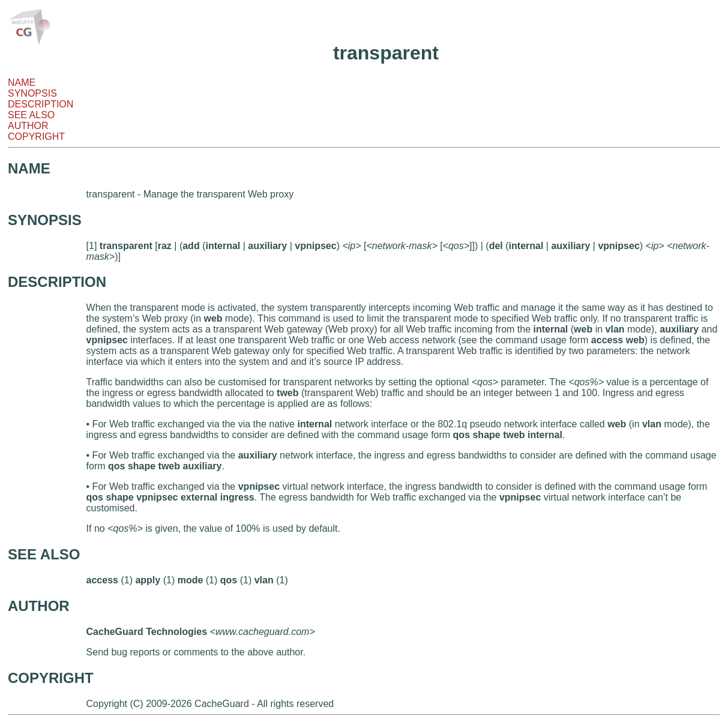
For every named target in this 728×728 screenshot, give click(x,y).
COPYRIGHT (36, 137)
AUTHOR (28, 126)
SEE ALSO (31, 115)
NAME (22, 83)
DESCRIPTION (41, 104)
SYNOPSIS (32, 93)
